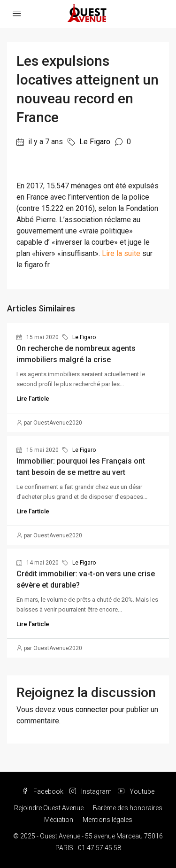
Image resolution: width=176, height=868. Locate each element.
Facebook (42, 791)
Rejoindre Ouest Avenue (49, 808)
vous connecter (83, 709)
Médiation (59, 820)
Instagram (91, 791)
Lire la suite (121, 253)
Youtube (136, 791)
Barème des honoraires (128, 808)
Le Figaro (95, 142)
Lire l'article (33, 399)
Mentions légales (107, 820)
